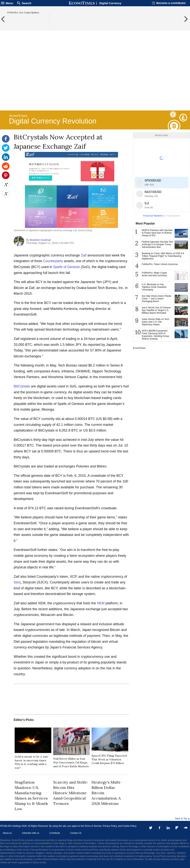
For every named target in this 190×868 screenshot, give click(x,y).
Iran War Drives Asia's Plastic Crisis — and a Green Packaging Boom (157, 299)
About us (7, 833)
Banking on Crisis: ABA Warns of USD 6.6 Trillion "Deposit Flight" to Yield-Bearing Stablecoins (163, 256)
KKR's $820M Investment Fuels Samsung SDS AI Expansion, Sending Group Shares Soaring (155, 335)
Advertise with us (30, 833)
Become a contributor (171, 3)
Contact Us (76, 833)
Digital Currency (110, 3)
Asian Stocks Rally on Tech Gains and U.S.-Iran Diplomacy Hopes (156, 322)
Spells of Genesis (66, 267)
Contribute (55, 833)
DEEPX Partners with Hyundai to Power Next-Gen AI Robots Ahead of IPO (157, 233)
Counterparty (53, 261)
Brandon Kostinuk (40, 240)
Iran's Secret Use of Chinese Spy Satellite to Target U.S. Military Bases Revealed (156, 310)
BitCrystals (22, 386)
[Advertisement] (95, 80)
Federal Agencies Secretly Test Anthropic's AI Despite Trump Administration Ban (157, 244)
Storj (17, 582)
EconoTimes (139, 348)
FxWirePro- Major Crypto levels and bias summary (154, 274)
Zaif (84, 255)
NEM (101, 603)
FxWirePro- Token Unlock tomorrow (160, 264)
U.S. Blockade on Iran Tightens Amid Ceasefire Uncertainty (154, 287)
